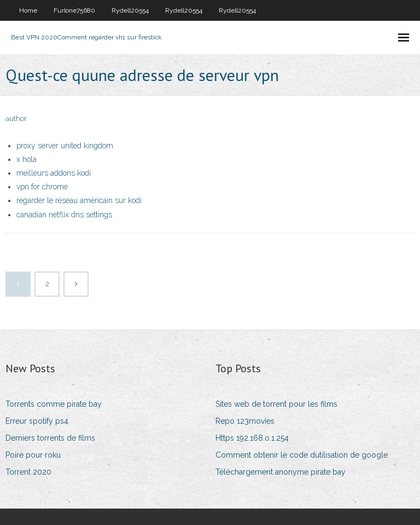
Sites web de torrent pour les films (276, 404)
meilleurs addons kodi (54, 173)
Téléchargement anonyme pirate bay (281, 472)
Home (28, 10)
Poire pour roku (33, 455)
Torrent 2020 (28, 472)
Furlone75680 (74, 10)
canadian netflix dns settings (64, 215)
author (16, 119)
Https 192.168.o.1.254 (252, 438)
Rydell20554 (130, 10)
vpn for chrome (42, 187)
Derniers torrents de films (50, 438)
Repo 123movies (245, 421)
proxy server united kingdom (65, 146)
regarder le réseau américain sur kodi (79, 200)
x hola (27, 159)
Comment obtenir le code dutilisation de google (302, 455)
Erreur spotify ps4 (37, 421)
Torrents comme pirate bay (54, 404)
